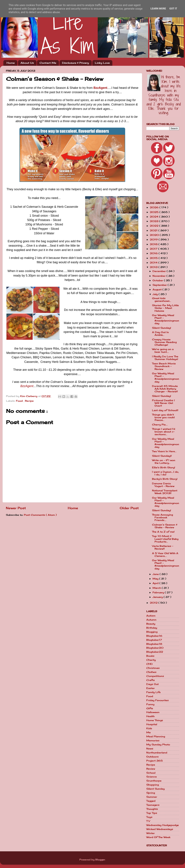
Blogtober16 (154, 636)
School (151, 773)
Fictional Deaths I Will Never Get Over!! (163, 403)
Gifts (150, 708)
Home (11, 63)
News (150, 749)
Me (149, 732)
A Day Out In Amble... (160, 334)
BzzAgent (100, 88)
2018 (154, 244)
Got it (173, 9)
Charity (151, 660)
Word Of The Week (158, 837)
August (158, 290)
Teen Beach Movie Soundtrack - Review (164, 366)
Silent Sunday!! (162, 456)
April (156, 583)
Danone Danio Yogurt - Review (163, 485)
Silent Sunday (155, 789)
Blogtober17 (154, 640)
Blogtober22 (155, 652)
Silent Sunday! (162, 328)
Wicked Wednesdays (160, 829)
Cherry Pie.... (160, 425)
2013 (154, 267)
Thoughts (152, 809)
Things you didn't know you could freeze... (163, 417)
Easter (151, 688)
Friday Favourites (158, 700)
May (156, 579)
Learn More (158, 9)
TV (148, 821)
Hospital (152, 724)
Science (152, 777)
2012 (154, 603)
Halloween (153, 712)
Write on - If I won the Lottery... (164, 462)
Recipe (29, 401)
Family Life (153, 692)
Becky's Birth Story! (165, 479)
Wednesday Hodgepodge (163, 825)
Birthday (152, 628)
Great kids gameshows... (162, 300)
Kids (149, 728)
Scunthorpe (154, 781)
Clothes (151, 672)
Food (20, 401)
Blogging (152, 632)
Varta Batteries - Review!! (163, 547)
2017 (154, 249)
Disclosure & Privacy (76, 63)
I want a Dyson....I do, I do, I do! (165, 473)
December (160, 271)
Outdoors (152, 757)
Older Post (129, 508)
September (160, 285)
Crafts (151, 680)
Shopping (153, 785)
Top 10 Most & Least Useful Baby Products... (165, 539)
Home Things (155, 720)
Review (151, 769)
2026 (155, 207)
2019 (154, 240)
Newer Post (16, 508)
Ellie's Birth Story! (164, 467)
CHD (150, 664)
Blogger (100, 860)
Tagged (151, 801)
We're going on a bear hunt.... (163, 351)
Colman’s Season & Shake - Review (165, 526)
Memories (153, 740)
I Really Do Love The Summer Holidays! (165, 358)
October (158, 280)
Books (150, 656)
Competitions (155, 676)
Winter (151, 833)
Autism (151, 616)
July (156, 294)
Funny (150, 704)
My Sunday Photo (158, 745)
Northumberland (157, 753)
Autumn (151, 620)
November (160, 276)
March (157, 588)
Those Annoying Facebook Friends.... (162, 517)
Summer (152, 797)
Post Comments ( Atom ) (40, 515)
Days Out (152, 684)
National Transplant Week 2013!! (165, 492)
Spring (151, 793)
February (159, 592)
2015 (154, 258)
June (156, 574)
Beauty (151, 624)
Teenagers (153, 805)
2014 (154, 263)
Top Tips (152, 813)
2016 (154, 253)
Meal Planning (156, 736)
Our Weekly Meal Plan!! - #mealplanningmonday (166, 319)
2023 (155, 221)
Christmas (153, 668)
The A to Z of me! (163, 532)
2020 (155, 235)
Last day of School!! (165, 410)
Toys (149, 817)
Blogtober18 (154, 644)
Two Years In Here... (164, 451)
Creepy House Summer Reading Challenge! (164, 342)
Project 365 (155, 761)
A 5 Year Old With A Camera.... (165, 555)
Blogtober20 (155, 648)
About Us (27, 63)
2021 (154, 230)
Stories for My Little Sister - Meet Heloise (165, 308)
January (158, 597)
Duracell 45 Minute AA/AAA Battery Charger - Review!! (165, 389)
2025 (155, 212)
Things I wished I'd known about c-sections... (164, 432)
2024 (155, 217)
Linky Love (102, 63)
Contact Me (48, 63)
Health (150, 716)
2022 (155, 226)
